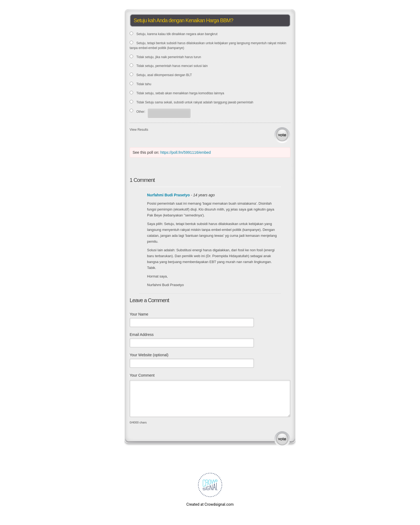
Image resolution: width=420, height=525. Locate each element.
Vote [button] (282, 135)
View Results (139, 130)
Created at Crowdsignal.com (210, 504)
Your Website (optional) (149, 355)
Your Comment (142, 375)
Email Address (142, 335)
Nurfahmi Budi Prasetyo (168, 195)
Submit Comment (282, 439)
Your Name (139, 314)
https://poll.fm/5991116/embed (186, 152)
